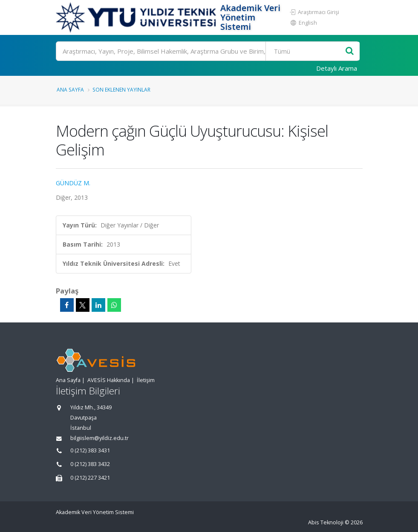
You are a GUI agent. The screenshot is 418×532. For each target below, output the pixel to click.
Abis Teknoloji (326, 522)
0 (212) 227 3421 (90, 478)
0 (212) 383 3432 (90, 464)
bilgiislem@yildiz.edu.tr (99, 438)
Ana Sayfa (70, 89)
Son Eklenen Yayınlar (121, 89)
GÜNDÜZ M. (73, 183)
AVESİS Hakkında (109, 380)
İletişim (146, 380)
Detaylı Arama (337, 68)
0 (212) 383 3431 (90, 450)
